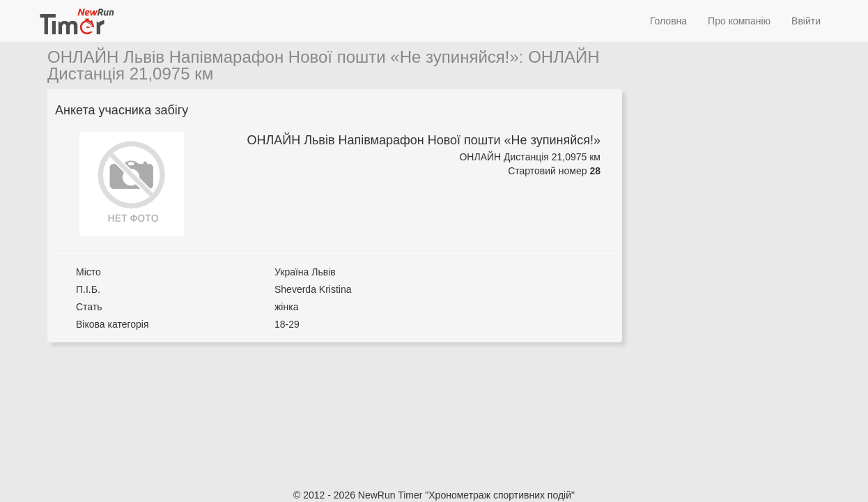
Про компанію (739, 21)
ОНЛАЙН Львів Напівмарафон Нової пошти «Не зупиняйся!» (283, 57)
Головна (668, 21)
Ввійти (806, 21)
